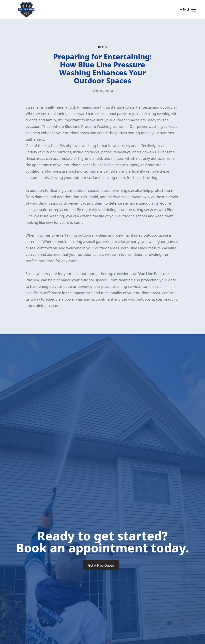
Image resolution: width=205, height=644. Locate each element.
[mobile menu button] (194, 10)
